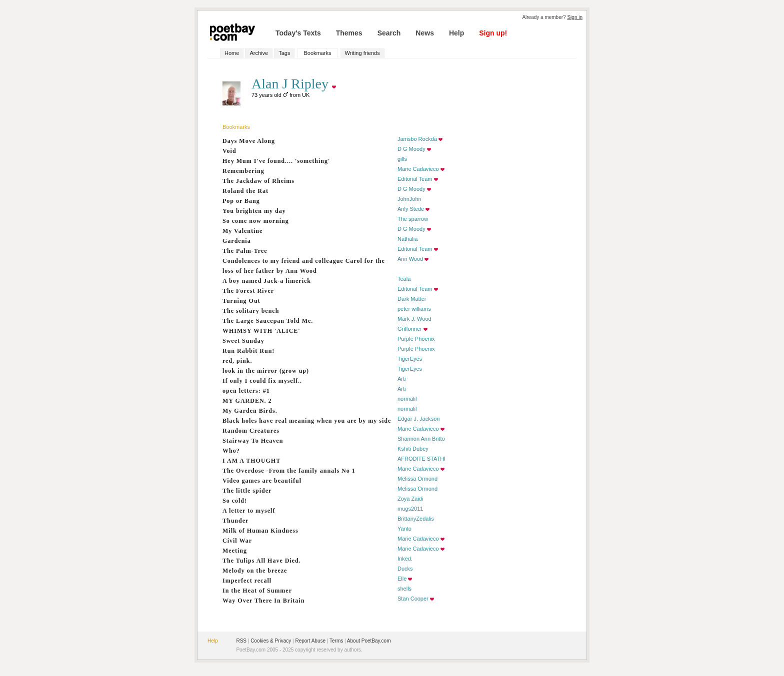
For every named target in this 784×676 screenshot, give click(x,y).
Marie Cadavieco (418, 169)
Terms (336, 641)
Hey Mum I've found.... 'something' (276, 161)
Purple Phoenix (416, 339)
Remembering (243, 171)
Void (229, 151)
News (425, 33)
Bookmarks (317, 53)
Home (232, 53)
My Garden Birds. (250, 411)
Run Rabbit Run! (248, 351)
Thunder (235, 521)
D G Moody (411, 149)
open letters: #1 (246, 391)
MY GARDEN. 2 (247, 401)
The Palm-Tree (245, 251)
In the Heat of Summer (257, 591)
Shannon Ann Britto (421, 439)
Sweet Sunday (243, 341)
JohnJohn (409, 199)
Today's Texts (298, 33)
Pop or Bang (241, 201)
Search (389, 33)
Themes (349, 33)
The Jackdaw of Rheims (258, 181)
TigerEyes (410, 359)
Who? (231, 451)
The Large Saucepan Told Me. (268, 321)
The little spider (247, 491)
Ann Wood (410, 259)
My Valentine (242, 231)
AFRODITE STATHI (421, 459)
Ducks (405, 569)
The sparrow (413, 219)
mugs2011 (410, 509)
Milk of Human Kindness (260, 531)
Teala (404, 279)
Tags (284, 53)
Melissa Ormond (417, 479)
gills (402, 159)
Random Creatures (251, 431)
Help (456, 33)
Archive (259, 53)
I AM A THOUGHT (251, 461)
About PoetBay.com (369, 641)
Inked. (405, 559)
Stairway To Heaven (253, 441)
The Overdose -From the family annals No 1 (289, 471)
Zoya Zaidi (410, 499)
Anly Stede (411, 209)
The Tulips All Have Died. (262, 561)
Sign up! (493, 33)
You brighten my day (254, 211)
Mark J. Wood (414, 319)
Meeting (235, 551)
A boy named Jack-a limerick (267, 281)
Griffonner (410, 329)
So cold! (235, 501)
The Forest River (248, 291)
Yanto (404, 529)
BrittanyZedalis (416, 519)
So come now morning (256, 221)
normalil (407, 399)
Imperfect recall (247, 581)
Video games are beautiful (262, 481)
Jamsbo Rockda (417, 139)
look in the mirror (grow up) (266, 371)
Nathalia (407, 239)
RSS (241, 641)
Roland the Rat (245, 191)
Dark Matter (412, 299)
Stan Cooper (413, 599)
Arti (402, 379)
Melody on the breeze (255, 571)
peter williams (414, 309)
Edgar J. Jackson (418, 419)
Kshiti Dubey (413, 449)
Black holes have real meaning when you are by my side (307, 421)
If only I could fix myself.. (262, 381)
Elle (402, 579)
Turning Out (241, 301)
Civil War (237, 541)
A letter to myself (249, 511)
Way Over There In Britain (263, 601)
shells (404, 589)
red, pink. (237, 361)
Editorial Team (415, 179)
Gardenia (237, 241)
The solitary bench (251, 311)
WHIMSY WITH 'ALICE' (261, 331)
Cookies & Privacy (271, 641)
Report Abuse (310, 641)
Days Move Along (249, 141)
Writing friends (362, 53)
